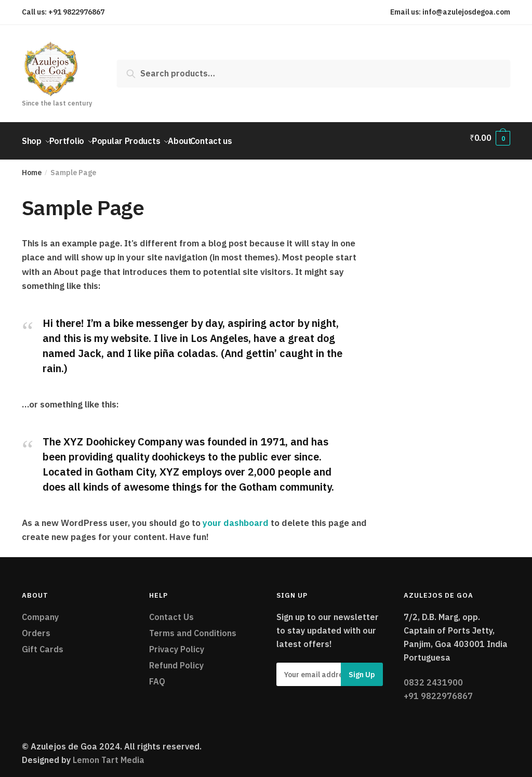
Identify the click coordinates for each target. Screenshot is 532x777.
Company (40, 611)
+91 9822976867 (76, 12)
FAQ (157, 675)
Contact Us (171, 611)
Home (32, 166)
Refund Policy (176, 659)
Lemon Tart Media (109, 754)
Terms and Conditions (193, 627)
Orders (36, 627)
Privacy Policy (177, 643)
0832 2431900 (433, 676)
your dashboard (236, 517)
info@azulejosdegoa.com (466, 12)
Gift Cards (43, 643)
